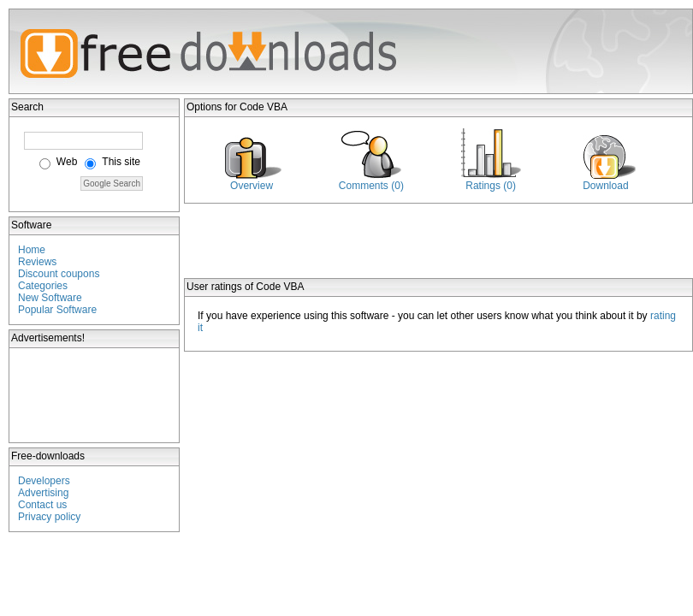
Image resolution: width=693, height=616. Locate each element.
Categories (43, 286)
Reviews (37, 262)
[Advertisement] (95, 395)
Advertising (43, 493)
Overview (252, 186)
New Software (50, 298)
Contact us (42, 505)
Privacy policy (49, 517)
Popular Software (57, 310)
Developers (44, 481)
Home (32, 250)
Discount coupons (59, 274)
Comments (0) (371, 186)
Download (605, 186)
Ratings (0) (491, 186)
